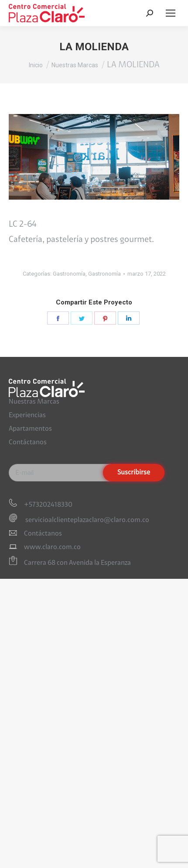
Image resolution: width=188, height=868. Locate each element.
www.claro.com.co (52, 547)
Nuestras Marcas (34, 402)
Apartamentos (30, 429)
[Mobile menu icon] (171, 13)
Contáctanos (28, 443)
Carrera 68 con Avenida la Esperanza (77, 564)
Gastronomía (69, 274)
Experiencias (27, 415)
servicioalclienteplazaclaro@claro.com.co (87, 520)
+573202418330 (48, 505)
